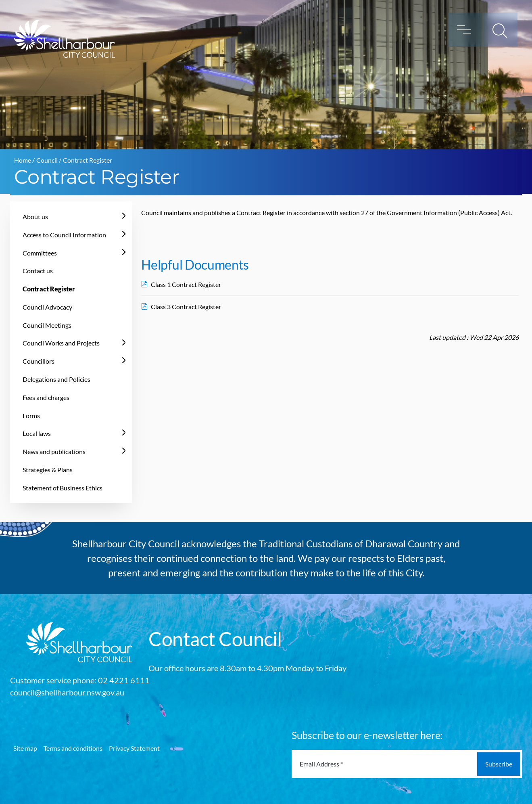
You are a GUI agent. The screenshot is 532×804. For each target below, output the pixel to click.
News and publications (54, 451)
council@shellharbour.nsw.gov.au (67, 692)
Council (47, 160)
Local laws (37, 433)
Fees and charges (46, 397)
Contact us (38, 271)
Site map (25, 748)
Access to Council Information (64, 235)
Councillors (39, 361)
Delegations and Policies (56, 379)
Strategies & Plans (48, 470)
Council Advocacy (47, 307)
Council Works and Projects (61, 343)
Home (23, 160)
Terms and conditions (73, 748)
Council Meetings (47, 325)
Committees (40, 253)
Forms (31, 416)
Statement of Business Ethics (63, 488)
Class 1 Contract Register (186, 284)
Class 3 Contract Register (186, 307)
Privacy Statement (134, 748)
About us (35, 217)
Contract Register (49, 289)
